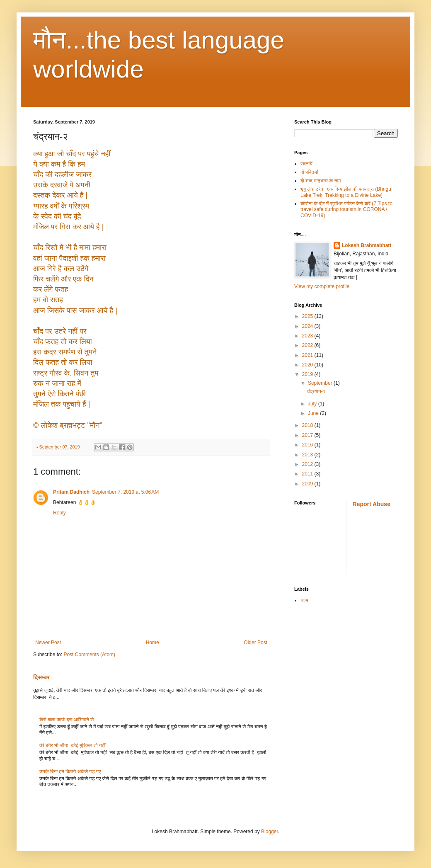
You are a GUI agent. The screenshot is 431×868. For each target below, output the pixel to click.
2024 (308, 326)
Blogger (270, 832)
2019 (308, 374)
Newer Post (48, 643)
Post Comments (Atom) (89, 655)
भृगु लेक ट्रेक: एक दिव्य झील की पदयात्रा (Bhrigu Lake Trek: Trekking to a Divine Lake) (346, 192)
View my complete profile (322, 286)
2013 (308, 455)
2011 (308, 474)
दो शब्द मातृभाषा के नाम (321, 181)
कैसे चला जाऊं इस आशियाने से (67, 720)
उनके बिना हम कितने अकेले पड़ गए (70, 771)
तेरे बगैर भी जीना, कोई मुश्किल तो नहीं (72, 745)
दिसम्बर (41, 677)
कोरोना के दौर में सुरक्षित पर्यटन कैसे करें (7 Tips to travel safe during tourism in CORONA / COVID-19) (346, 210)
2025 (308, 316)
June (314, 413)
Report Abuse (372, 504)
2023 (308, 336)
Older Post (255, 643)
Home (153, 643)
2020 (308, 365)
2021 (308, 355)
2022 (308, 345)
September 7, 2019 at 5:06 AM (125, 492)
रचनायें (306, 164)
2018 (308, 425)
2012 (308, 464)
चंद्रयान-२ (316, 391)
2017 (308, 435)
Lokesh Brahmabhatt (367, 245)
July (313, 404)
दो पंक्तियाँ (309, 172)
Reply (59, 513)
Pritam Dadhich (71, 492)
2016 (308, 445)
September (321, 383)
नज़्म (304, 600)
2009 (308, 484)
